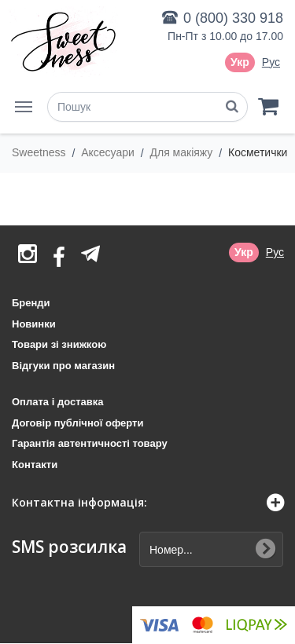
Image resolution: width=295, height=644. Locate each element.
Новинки (34, 324)
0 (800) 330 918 (233, 18)
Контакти (35, 465)
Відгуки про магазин (63, 366)
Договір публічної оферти (77, 423)
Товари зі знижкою (59, 344)
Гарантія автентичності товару (90, 443)
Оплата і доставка (57, 402)
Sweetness (40, 152)
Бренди (31, 303)
